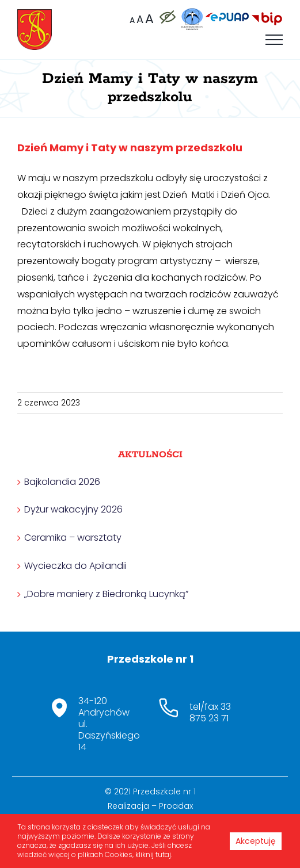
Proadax (176, 806)
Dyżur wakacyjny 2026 (73, 509)
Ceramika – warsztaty (73, 538)
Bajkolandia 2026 (62, 482)
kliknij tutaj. (154, 854)
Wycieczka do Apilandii (75, 566)
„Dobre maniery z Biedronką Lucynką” (106, 594)
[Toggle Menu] (274, 40)
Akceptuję (256, 841)
